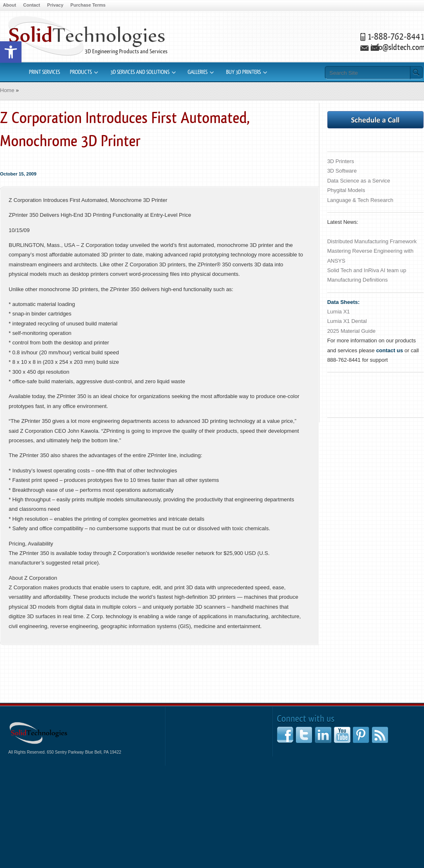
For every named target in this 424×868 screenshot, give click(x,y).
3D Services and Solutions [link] (140, 72)
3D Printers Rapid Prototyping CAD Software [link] (87, 36)
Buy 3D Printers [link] (243, 72)
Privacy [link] (55, 5)
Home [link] (7, 90)
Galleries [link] (198, 72)
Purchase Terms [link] (88, 5)
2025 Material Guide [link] (351, 331)
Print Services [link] (44, 72)
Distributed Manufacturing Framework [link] (372, 241)
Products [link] (81, 72)
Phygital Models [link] (346, 190)
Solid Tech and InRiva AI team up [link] (367, 270)
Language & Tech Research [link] (360, 200)
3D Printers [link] (341, 161)
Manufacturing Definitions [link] (358, 280)
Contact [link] (32, 5)
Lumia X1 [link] (339, 312)
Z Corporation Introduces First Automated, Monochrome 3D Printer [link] (125, 130)
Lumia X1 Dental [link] (347, 321)
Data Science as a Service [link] (359, 181)
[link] (11, 52)
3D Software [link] (342, 171)
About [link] (10, 5)
